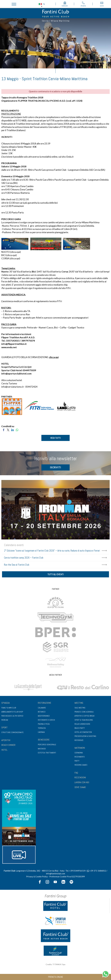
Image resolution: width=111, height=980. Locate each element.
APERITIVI (6, 741)
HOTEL (4, 751)
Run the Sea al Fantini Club (17, 565)
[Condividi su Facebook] (4, 430)
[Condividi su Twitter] (8, 430)
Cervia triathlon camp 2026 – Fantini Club (24, 558)
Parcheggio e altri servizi (12, 717)
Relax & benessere (82, 725)
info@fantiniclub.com (55, 874)
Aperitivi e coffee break (85, 717)
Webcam (5, 721)
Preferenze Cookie (58, 877)
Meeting (79, 704)
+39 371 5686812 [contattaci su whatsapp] (97, 872)
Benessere (44, 741)
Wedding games (81, 766)
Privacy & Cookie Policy (37, 877)
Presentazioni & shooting (85, 737)
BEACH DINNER (8, 746)
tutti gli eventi (55, 575)
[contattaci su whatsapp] (106, 974)
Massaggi (42, 750)
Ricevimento (80, 758)
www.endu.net (9, 347)
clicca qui (15, 252)
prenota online (56, 977)
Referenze (79, 741)
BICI (4, 255)
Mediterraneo (44, 717)
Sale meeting (80, 709)
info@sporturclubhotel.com (16, 374)
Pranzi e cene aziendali (84, 713)
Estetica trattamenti (47, 754)
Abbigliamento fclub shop (12, 713)
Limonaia (41, 733)
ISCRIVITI (7, 137)
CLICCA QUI (25, 367)
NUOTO (6, 252)
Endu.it (70, 157)
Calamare (42, 709)
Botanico (42, 713)
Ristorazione (45, 704)
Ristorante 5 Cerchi (46, 721)
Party (77, 762)
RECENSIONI (80, 778)
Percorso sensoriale (47, 745)
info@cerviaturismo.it (13, 387)
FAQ (76, 774)
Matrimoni (80, 749)
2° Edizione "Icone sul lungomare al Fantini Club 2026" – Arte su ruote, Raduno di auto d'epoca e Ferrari (52, 551)
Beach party (80, 729)
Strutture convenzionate (12, 733)
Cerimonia (79, 754)
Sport (4, 728)
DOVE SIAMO (80, 788)
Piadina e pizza (44, 725)
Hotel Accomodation (83, 733)
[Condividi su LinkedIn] (13, 430)
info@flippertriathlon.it (14, 344)
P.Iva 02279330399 (76, 877)
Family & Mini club (9, 709)
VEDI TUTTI (56, 438)
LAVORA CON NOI (82, 783)
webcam (65, 4)
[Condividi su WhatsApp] (17, 430)
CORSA (5, 258)
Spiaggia (5, 704)
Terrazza (42, 729)
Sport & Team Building (84, 721)
